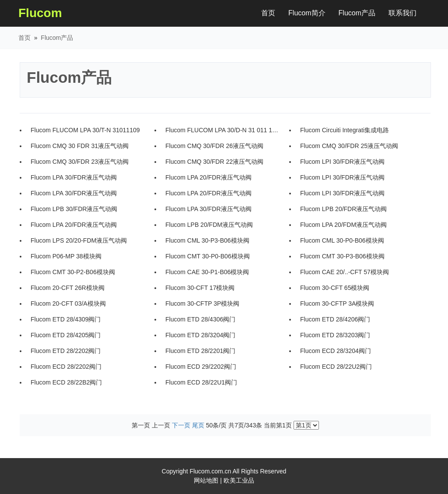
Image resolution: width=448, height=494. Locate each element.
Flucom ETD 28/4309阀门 (66, 319)
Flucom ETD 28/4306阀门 (200, 319)
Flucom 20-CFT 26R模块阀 (68, 288)
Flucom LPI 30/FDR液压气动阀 (342, 162)
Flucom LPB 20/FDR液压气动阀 (343, 209)
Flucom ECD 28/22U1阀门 (201, 382)
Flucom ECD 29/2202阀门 (201, 367)
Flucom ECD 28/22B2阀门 (66, 382)
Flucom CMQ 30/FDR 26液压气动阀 (214, 146)
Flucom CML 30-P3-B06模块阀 (207, 240)
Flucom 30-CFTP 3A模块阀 (337, 303)
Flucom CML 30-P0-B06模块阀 (342, 240)
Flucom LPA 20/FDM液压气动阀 (343, 225)
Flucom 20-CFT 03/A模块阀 (68, 303)
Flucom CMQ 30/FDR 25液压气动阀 (349, 146)
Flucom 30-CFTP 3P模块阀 (202, 303)
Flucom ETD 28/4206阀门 (335, 319)
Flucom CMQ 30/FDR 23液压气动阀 (80, 162)
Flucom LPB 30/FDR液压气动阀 (74, 209)
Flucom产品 (357, 13)
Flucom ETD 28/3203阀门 (335, 335)
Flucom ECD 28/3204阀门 (336, 351)
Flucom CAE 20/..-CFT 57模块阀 (345, 272)
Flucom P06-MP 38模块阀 (66, 256)
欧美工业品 (239, 480)
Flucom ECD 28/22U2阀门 (336, 367)
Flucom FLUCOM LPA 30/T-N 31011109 (85, 130)
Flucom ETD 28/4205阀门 (66, 335)
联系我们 (402, 13)
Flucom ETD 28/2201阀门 (200, 351)
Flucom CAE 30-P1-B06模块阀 (207, 272)
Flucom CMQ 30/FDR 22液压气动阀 (214, 162)
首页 (271, 11)
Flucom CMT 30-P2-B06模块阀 (73, 272)
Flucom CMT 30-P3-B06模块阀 (342, 256)
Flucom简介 (307, 13)
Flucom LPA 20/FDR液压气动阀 (208, 177)
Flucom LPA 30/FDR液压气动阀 (74, 177)
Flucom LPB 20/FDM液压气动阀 (209, 225)
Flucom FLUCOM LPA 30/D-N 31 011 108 (222, 130)
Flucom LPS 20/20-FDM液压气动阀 (79, 240)
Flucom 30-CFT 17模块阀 (200, 288)
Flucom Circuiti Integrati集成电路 (345, 130)
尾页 (198, 425)
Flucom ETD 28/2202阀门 (66, 351)
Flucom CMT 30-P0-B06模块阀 (208, 256)
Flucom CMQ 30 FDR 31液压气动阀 (80, 146)
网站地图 (206, 480)
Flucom (40, 13)
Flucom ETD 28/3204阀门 (200, 335)
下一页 (181, 425)
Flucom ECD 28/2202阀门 (66, 367)
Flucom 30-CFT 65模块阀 (335, 288)
